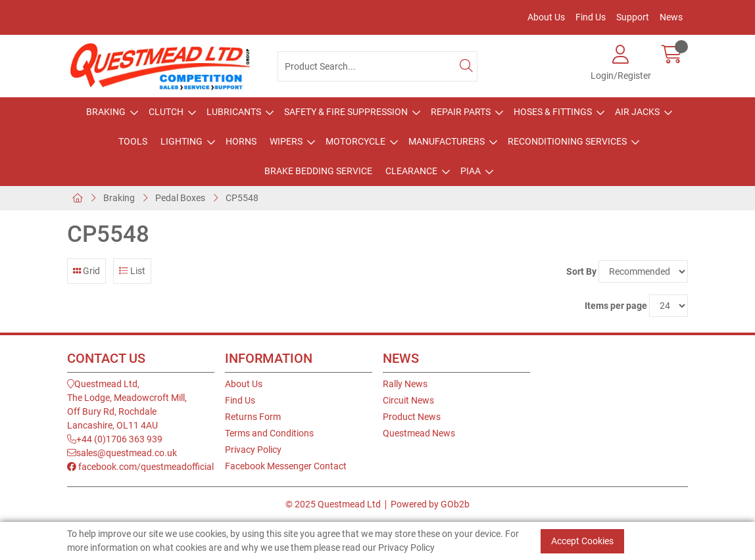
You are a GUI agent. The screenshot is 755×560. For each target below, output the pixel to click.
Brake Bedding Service (318, 171)
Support (633, 17)
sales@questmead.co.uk (122, 453)
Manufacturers (447, 141)
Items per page (616, 306)
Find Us (591, 17)
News (671, 17)
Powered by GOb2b (430, 504)
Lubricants (234, 112)
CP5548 (242, 198)
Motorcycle (355, 141)
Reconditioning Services (567, 141)
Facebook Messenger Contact (286, 466)
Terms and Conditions (269, 433)
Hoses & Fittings (553, 112)
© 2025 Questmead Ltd (333, 504)
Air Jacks (637, 112)
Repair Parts (461, 112)
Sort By (581, 271)
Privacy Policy (253, 450)
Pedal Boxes (180, 198)
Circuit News (408, 400)
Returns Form (253, 417)
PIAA (471, 171)
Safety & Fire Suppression (346, 112)
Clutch (166, 112)
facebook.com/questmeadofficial (140, 467)
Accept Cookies (582, 541)
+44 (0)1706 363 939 (115, 439)
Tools (133, 141)
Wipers (286, 141)
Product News (412, 417)
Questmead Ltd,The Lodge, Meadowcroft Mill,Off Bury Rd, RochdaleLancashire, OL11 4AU (127, 405)
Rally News (405, 384)
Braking (106, 112)
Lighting (182, 141)
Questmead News (419, 433)
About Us (546, 17)
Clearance (411, 171)
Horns (241, 141)
